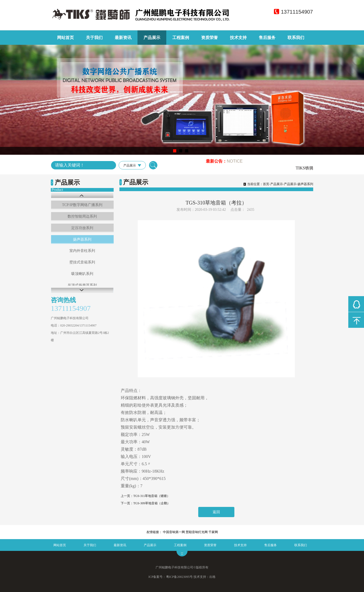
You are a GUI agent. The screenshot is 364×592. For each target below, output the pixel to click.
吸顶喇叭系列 (82, 274)
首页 (266, 184)
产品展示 (152, 38)
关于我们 (94, 38)
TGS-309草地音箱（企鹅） (152, 503)
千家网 (213, 532)
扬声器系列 (82, 239)
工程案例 (181, 38)
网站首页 (65, 38)
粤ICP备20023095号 (180, 577)
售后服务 (267, 38)
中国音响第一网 (174, 532)
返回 (216, 512)
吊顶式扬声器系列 (82, 285)
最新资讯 (123, 38)
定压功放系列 (82, 228)
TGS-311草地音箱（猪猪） (152, 496)
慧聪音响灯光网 (197, 532)
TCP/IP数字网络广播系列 (82, 205)
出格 (212, 577)
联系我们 (296, 38)
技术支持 (238, 38)
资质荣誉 (209, 38)
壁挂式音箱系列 (82, 262)
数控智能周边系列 (82, 216)
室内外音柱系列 (82, 251)
